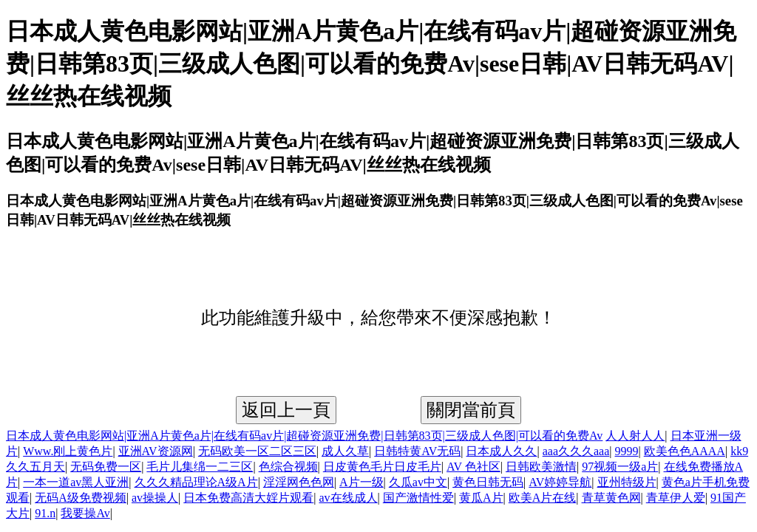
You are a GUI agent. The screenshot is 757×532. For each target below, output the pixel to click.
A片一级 (361, 482)
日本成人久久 (501, 451)
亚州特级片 (627, 482)
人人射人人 (635, 436)
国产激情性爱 (418, 498)
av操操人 (155, 498)
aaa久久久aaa (576, 451)
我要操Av (85, 513)
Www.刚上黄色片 (68, 451)
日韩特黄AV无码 (417, 451)
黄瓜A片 (481, 498)
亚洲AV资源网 (156, 451)
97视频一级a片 (620, 467)
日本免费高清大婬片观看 (248, 498)
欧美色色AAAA (685, 451)
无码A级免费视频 (81, 498)
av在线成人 (348, 498)
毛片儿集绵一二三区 (200, 467)
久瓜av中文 (418, 482)
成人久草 (345, 451)
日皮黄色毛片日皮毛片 (382, 467)
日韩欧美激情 (541, 467)
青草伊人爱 (676, 498)
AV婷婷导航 (560, 482)
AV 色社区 (473, 467)
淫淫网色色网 (299, 482)
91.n (45, 513)
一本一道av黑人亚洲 (76, 482)
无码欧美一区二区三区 (257, 451)
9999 (627, 451)
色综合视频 (288, 467)
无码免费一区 (106, 467)
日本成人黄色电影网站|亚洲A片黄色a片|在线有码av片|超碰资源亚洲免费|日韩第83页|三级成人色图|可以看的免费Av (304, 436)
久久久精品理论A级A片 (196, 482)
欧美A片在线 (543, 498)
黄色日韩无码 (488, 482)
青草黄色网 (611, 498)
